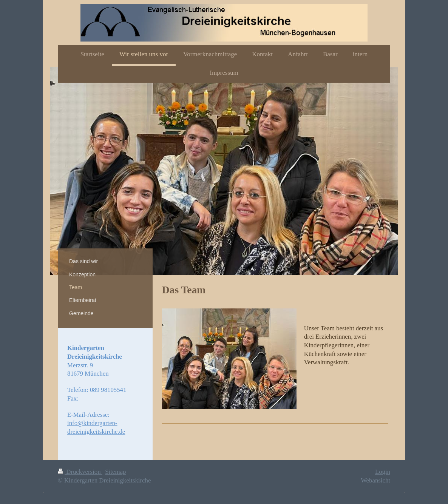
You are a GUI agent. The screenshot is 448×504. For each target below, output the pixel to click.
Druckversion (80, 472)
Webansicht (375, 480)
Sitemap (115, 472)
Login (383, 472)
